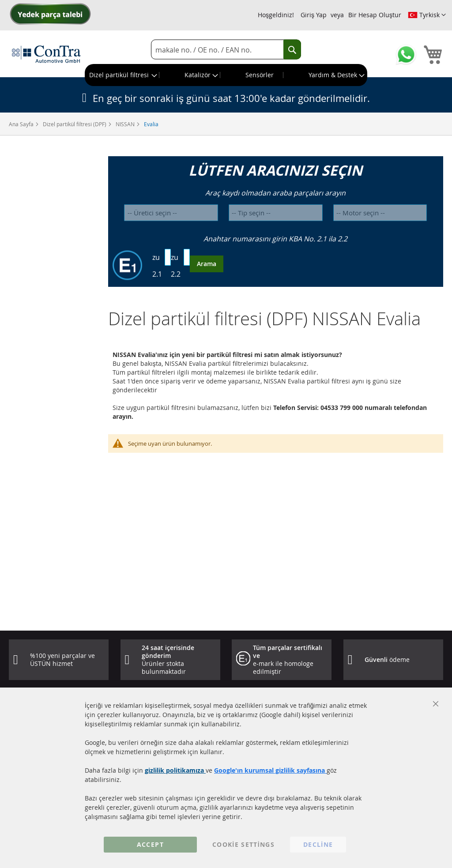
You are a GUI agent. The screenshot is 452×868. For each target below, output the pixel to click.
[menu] (226, 75)
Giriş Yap (314, 15)
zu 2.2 (176, 266)
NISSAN (126, 124)
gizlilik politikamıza (175, 770)
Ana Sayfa (22, 124)
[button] (427, 15)
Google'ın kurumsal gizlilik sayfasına (270, 770)
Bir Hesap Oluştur (375, 15)
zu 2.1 (157, 266)
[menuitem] (122, 75)
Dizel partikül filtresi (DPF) (75, 124)
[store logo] (46, 54)
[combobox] (226, 50)
